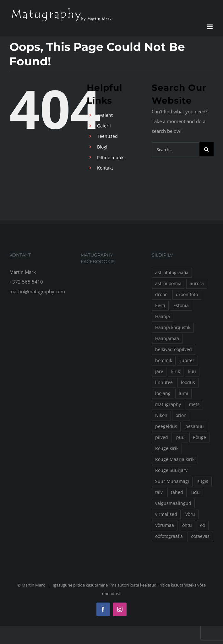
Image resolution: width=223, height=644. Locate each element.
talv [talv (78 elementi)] (159, 492)
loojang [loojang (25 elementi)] (163, 393)
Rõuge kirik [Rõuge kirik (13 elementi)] (167, 448)
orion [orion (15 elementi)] (181, 415)
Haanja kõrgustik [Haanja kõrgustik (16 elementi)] (173, 327)
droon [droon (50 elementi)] (161, 295)
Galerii (104, 126)
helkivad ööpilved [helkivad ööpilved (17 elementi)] (174, 349)
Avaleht (105, 115)
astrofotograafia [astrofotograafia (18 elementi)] (172, 273)
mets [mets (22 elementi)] (194, 404)
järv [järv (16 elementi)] (159, 371)
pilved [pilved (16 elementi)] (162, 437)
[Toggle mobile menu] (210, 27)
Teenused (107, 136)
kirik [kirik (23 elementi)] (176, 371)
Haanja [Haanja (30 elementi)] (163, 317)
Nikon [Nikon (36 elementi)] (161, 415)
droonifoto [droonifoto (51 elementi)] (187, 295)
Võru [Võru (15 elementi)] (190, 514)
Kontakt (105, 168)
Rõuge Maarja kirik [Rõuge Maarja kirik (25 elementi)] (175, 459)
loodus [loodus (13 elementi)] (188, 382)
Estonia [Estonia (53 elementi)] (181, 306)
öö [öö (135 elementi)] (203, 525)
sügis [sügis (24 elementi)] (203, 481)
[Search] (207, 149)
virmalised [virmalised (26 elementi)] (166, 514)
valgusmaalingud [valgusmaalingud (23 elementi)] (173, 503)
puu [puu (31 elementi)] (180, 437)
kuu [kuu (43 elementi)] (192, 371)
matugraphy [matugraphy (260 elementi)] (168, 404)
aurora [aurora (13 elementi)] (197, 284)
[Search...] (176, 149)
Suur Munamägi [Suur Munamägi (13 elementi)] (172, 481)
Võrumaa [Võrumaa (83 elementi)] (165, 525)
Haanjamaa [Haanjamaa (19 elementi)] (167, 338)
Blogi (102, 147)
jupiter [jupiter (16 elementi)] (187, 360)
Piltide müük (110, 157)
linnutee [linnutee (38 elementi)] (164, 382)
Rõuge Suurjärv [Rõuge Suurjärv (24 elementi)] (171, 470)
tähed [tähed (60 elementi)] (177, 492)
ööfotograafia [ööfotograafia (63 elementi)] (169, 536)
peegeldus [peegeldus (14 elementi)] (166, 426)
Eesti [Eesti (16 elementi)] (160, 306)
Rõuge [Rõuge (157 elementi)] (199, 437)
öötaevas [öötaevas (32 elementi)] (200, 536)
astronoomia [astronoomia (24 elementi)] (168, 284)
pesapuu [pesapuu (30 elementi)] (195, 426)
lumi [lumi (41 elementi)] (183, 393)
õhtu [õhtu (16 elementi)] (187, 525)
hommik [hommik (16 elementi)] (164, 360)
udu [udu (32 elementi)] (196, 492)
